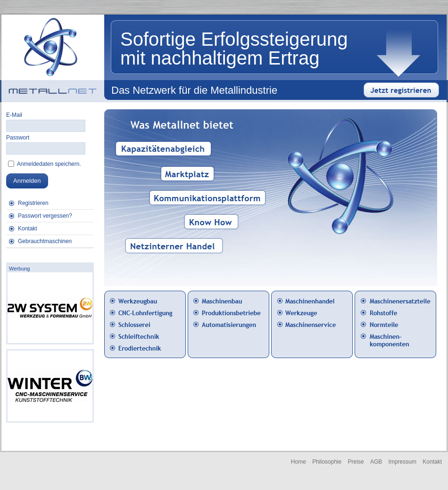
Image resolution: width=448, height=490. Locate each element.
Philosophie (327, 462)
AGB (376, 462)
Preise (356, 462)
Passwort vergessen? (45, 216)
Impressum (402, 462)
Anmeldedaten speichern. (48, 164)
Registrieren (33, 203)
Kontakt (28, 229)
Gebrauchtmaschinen (45, 241)
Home (299, 462)
